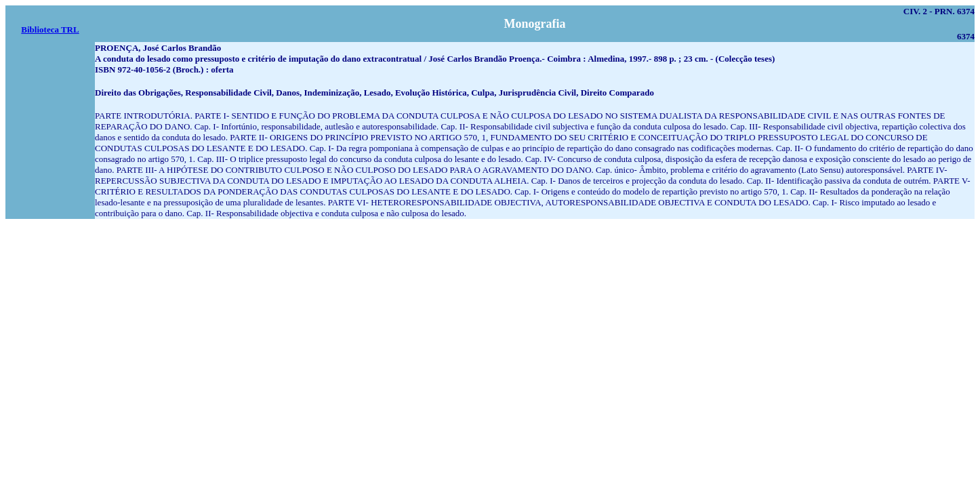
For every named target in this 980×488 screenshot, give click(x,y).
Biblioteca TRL (50, 29)
